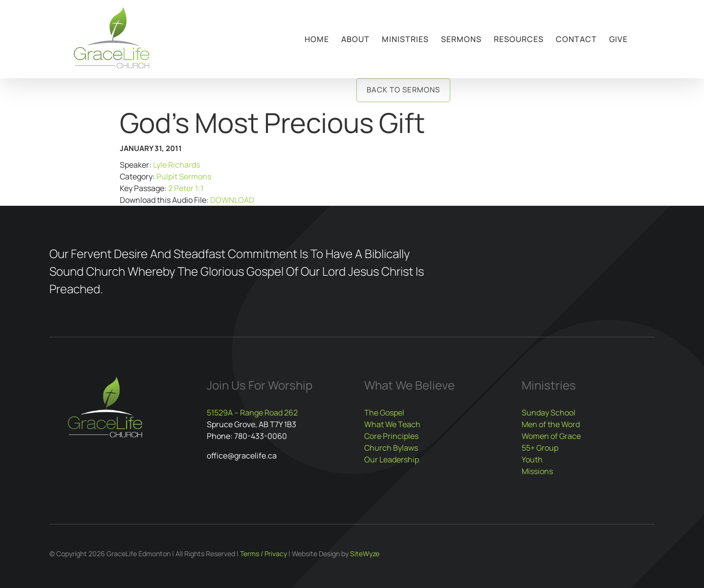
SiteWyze (365, 554)
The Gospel (384, 413)
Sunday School (549, 413)
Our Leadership (392, 459)
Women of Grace (551, 436)
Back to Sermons (403, 90)
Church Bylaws (391, 448)
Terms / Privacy (264, 554)
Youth (532, 459)
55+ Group (540, 448)
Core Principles (391, 436)
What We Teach (392, 424)
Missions (537, 471)
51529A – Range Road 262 (252, 413)
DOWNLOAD (232, 200)
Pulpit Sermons (184, 176)
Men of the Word (551, 424)
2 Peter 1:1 (186, 188)
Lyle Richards (176, 165)
